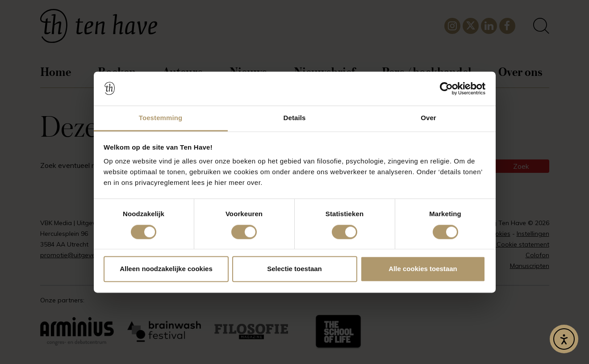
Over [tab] (428, 118)
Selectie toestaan (294, 269)
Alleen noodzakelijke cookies (166, 269)
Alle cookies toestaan (423, 269)
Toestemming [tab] (161, 118)
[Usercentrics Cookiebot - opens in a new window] (446, 88)
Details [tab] (295, 118)
